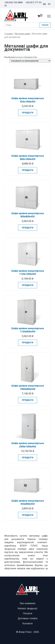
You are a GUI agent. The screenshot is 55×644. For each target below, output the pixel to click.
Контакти (27, 623)
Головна (9, 34)
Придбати (28, 113)
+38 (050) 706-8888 (13, 2)
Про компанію (28, 603)
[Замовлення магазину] (30, 61)
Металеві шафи (22, 34)
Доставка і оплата (28, 618)
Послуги (28, 613)
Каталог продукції (27, 608)
